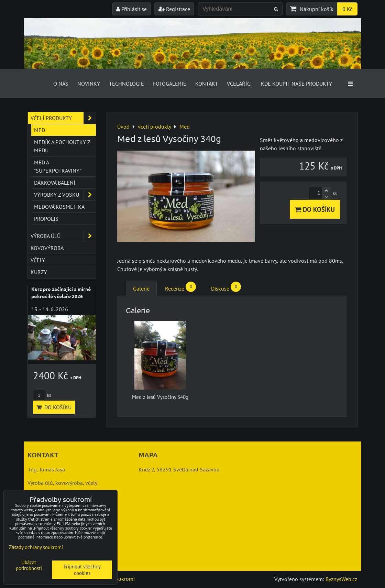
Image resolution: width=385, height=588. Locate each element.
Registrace (174, 9)
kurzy (39, 272)
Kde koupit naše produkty (296, 84)
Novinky (89, 84)
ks (42, 395)
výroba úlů (63, 236)
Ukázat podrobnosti (29, 565)
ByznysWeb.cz (341, 579)
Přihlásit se (131, 9)
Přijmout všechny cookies (82, 570)
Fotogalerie (170, 84)
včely (38, 260)
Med (40, 130)
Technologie (126, 84)
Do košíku (315, 209)
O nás (61, 84)
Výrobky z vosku (65, 195)
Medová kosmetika (59, 207)
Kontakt (207, 84)
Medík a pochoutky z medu (62, 146)
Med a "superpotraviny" (58, 166)
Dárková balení (55, 183)
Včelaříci (239, 84)
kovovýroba (47, 248)
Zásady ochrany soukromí (36, 547)
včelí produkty (63, 118)
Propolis (46, 219)
